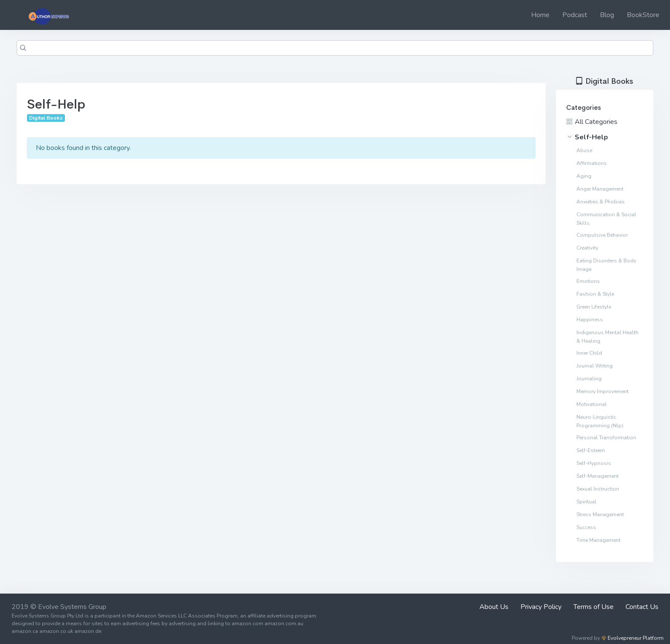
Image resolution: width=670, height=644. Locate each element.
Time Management (598, 540)
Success (586, 527)
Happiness (590, 320)
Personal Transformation (606, 438)
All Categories (592, 122)
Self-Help (587, 137)
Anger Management (600, 189)
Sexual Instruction (598, 489)
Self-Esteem (591, 450)
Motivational (592, 404)
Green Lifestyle (594, 307)
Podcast (575, 15)
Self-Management (598, 476)
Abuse (584, 150)
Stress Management (600, 515)
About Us (494, 607)
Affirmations (592, 163)
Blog (607, 15)
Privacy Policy (541, 607)
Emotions (588, 281)
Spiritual (586, 502)
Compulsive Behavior (602, 235)
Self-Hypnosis (594, 463)
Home (540, 15)
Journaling (589, 379)
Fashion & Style (595, 294)
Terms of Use (594, 607)
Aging (584, 176)
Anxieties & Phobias (601, 202)
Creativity (587, 248)
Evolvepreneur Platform (632, 638)
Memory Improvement (602, 391)
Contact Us (642, 607)
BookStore (643, 15)
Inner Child (589, 353)
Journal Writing (595, 366)
